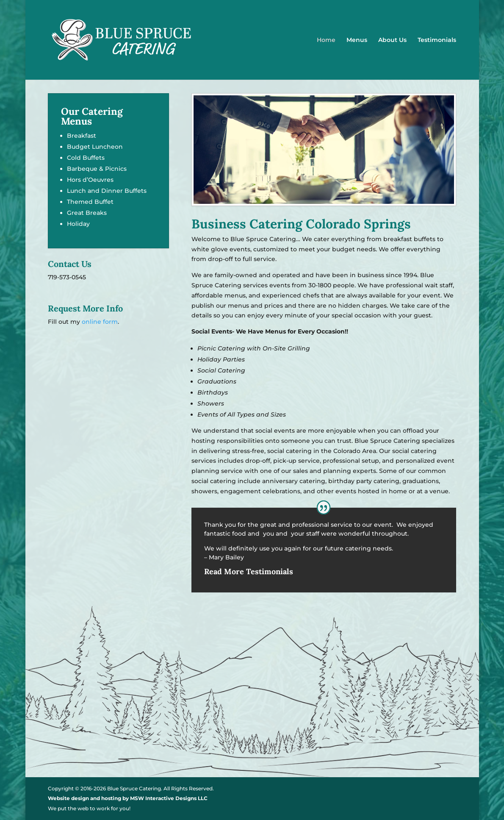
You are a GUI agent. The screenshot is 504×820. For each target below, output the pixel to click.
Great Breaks (87, 213)
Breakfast (82, 136)
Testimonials (437, 40)
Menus (357, 40)
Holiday (78, 224)
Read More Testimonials (249, 571)
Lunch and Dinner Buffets (107, 191)
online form (100, 322)
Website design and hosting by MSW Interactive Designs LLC (128, 798)
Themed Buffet (90, 202)
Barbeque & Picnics (97, 169)
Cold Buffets (86, 158)
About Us (392, 40)
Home (326, 40)
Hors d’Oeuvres (90, 180)
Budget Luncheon (95, 147)
